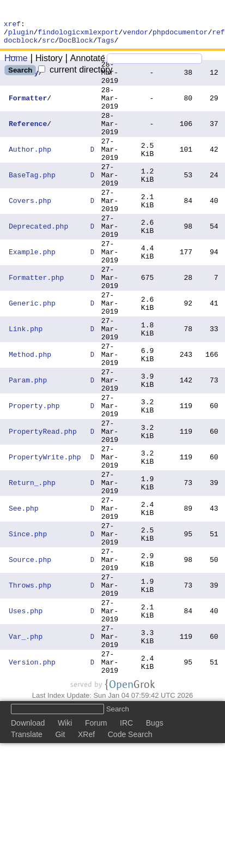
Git (60, 855)
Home (16, 63)
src (48, 45)
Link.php (26, 384)
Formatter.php (36, 323)
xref (12, 25)
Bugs (155, 844)
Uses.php (26, 720)
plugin (21, 35)
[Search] (154, 64)
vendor (135, 35)
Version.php (32, 781)
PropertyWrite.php (45, 537)
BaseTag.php (32, 201)
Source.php (30, 659)
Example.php (32, 292)
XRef (86, 855)
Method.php (30, 415)
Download (28, 844)
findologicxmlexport (78, 35)
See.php (24, 598)
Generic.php (32, 354)
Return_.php (32, 567)
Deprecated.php (38, 262)
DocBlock (76, 45)
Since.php (28, 628)
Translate (27, 855)
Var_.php (26, 751)
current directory (75, 74)
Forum (96, 844)
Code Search (130, 855)
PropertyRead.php (43, 506)
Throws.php (30, 690)
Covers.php (30, 231)
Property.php (34, 476)
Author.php (30, 170)
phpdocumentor (180, 35)
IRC (126, 844)
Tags (106, 45)
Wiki (65, 844)
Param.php (28, 445)
